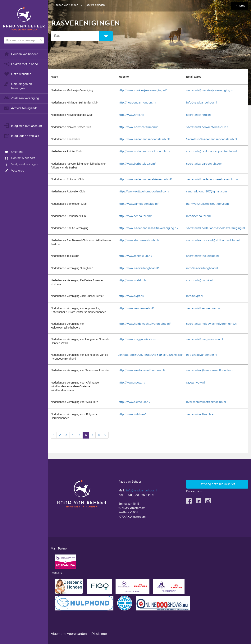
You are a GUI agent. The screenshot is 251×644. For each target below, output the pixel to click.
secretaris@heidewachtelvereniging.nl (212, 324)
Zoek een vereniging (21, 98)
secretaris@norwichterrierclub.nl (208, 127)
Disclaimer (99, 634)
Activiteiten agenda (21, 108)
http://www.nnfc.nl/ (131, 115)
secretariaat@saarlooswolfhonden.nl (210, 370)
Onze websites (17, 74)
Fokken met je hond (21, 64)
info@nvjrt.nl (195, 296)
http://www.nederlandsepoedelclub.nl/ (144, 139)
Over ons (14, 152)
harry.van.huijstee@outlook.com (208, 204)
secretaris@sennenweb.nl (203, 308)
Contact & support (19, 158)
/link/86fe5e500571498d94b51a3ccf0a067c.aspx (151, 355)
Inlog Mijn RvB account (23, 126)
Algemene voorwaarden (69, 634)
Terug (242, 6)
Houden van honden (21, 54)
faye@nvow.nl (196, 383)
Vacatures (14, 171)
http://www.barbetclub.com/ (137, 164)
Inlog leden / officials (21, 136)
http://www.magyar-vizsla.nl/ (137, 339)
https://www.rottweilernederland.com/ (144, 192)
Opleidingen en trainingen (18, 86)
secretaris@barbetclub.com (204, 164)
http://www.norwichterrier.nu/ (138, 127)
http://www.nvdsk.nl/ (132, 281)
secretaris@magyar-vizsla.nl (205, 339)
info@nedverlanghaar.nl (202, 268)
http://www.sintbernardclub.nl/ (139, 241)
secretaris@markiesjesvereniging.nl (210, 90)
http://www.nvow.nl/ (132, 383)
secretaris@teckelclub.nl (203, 256)
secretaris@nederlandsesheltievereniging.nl (216, 228)
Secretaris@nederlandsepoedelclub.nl (212, 139)
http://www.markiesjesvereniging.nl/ (143, 90)
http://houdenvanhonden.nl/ (137, 103)
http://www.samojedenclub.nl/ (139, 204)
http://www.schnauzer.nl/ (135, 216)
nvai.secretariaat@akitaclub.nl (206, 402)
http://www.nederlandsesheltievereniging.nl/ (148, 228)
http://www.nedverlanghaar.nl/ (139, 268)
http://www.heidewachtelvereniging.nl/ (145, 324)
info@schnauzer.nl (199, 216)
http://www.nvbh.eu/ (132, 414)
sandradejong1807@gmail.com (207, 192)
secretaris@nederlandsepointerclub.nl (212, 152)
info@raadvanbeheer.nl (202, 103)
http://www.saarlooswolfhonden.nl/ (142, 370)
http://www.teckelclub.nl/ (135, 256)
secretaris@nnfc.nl (199, 115)
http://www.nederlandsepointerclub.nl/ (144, 152)
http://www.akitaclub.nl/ (134, 402)
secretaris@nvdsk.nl (199, 281)
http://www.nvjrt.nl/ (131, 296)
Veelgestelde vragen (21, 164)
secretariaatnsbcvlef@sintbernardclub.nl (213, 241)
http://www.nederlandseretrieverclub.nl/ (145, 179)
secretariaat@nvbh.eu (201, 414)
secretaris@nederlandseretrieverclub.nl (212, 179)
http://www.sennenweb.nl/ (136, 308)
